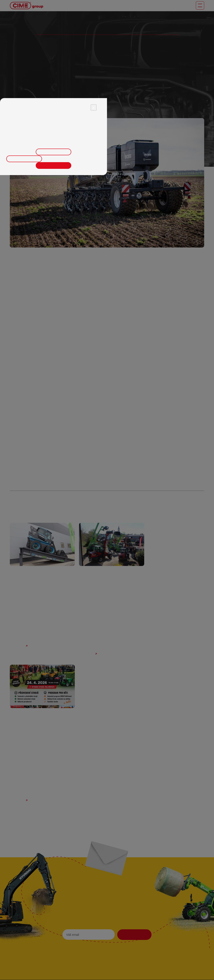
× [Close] (94, 107)
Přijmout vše (53, 165)
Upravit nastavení (54, 152)
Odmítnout (25, 159)
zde (96, 141)
